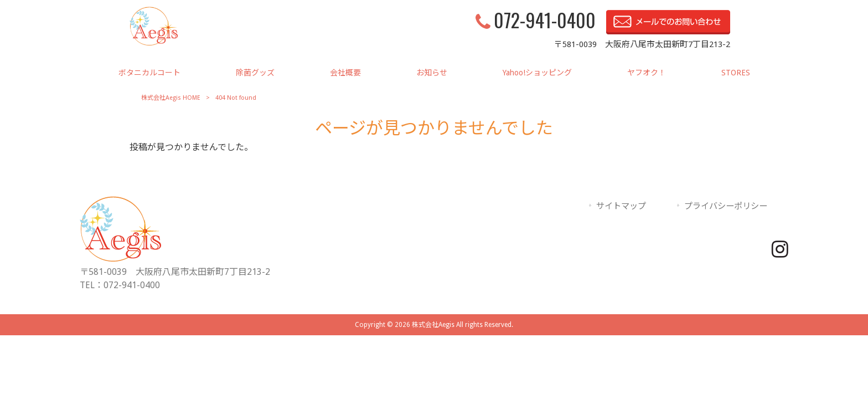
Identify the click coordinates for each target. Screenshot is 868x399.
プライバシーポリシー (726, 206)
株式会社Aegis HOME (171, 98)
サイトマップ (621, 206)
